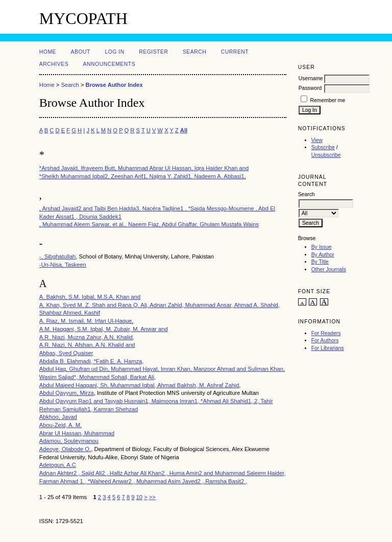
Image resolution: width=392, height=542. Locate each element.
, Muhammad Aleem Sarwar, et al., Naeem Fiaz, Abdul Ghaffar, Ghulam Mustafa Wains (149, 224)
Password (310, 88)
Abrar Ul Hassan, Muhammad (77, 433)
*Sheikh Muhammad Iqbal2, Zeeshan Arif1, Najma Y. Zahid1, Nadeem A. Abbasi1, (143, 176)
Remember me (328, 100)
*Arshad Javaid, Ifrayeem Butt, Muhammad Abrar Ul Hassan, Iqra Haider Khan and (144, 168)
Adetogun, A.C (58, 465)
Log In (114, 52)
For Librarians (328, 348)
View (317, 140)
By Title (320, 262)
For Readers (326, 333)
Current (235, 52)
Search (194, 52)
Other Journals (329, 269)
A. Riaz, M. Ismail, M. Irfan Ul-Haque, (87, 321)
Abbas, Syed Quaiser (66, 353)
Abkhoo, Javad (58, 417)
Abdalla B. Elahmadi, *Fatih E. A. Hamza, (92, 361)
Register (153, 52)
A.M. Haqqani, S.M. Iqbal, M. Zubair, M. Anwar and (104, 329)
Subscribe (323, 147)
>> (152, 497)
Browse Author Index (114, 85)
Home (48, 52)
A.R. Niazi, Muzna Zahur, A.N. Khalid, (87, 337)
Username (311, 78)
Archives (54, 64)
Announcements (109, 64)
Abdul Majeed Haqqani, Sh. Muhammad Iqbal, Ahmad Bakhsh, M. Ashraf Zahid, (140, 385)
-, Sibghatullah (58, 256)
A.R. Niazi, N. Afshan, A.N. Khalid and (87, 345)
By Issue (322, 247)
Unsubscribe (326, 155)
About (81, 52)
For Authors (325, 340)
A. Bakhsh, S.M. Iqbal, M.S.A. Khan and (90, 297)
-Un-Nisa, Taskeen (63, 265)
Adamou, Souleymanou (69, 441)
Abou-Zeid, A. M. (60, 425)
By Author (323, 255)
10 (139, 497)
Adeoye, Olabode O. (65, 449)
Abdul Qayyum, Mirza (67, 393)
